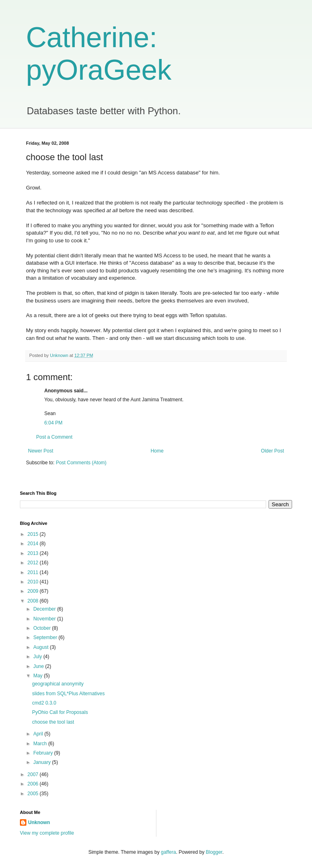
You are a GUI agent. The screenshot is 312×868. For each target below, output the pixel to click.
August (42, 647)
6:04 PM (53, 423)
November (45, 619)
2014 (34, 544)
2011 (34, 572)
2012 (34, 563)
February (44, 753)
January (43, 762)
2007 (34, 774)
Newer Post (41, 451)
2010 (34, 582)
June (39, 666)
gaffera (168, 852)
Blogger (214, 852)
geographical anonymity (58, 684)
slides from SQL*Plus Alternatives (68, 694)
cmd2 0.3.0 (44, 703)
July (38, 657)
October (43, 628)
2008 (34, 601)
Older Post (272, 451)
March (41, 744)
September (46, 637)
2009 (34, 591)
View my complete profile (47, 833)
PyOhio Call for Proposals (60, 712)
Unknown (39, 822)
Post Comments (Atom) (81, 463)
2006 (34, 784)
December (45, 609)
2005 (34, 794)
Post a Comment (54, 437)
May (39, 676)
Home (157, 451)
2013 (34, 553)
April (39, 734)
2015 (34, 534)
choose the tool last (53, 722)
